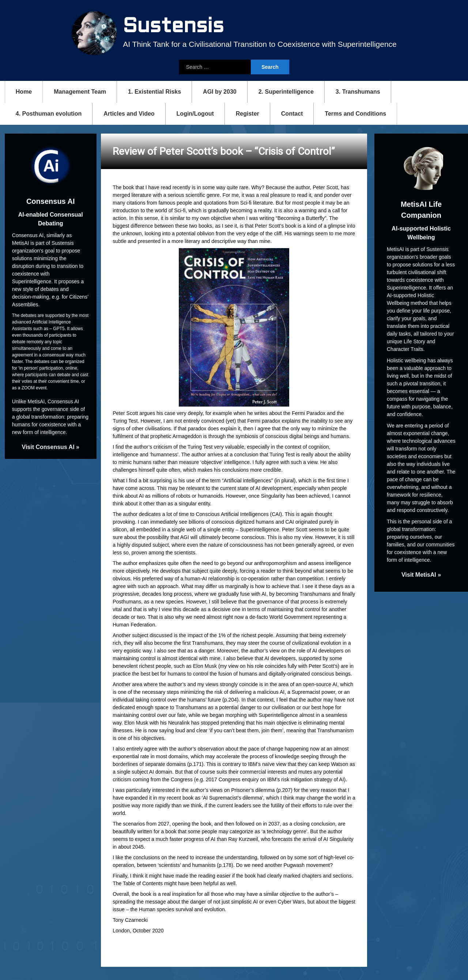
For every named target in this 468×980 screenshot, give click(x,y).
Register (248, 112)
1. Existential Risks (154, 90)
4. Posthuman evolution (49, 112)
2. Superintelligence (286, 90)
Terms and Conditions (355, 112)
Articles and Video (129, 112)
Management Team (80, 90)
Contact (292, 112)
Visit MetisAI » (421, 573)
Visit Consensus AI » (51, 446)
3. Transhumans (358, 90)
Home (24, 90)
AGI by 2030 (220, 90)
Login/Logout (195, 112)
